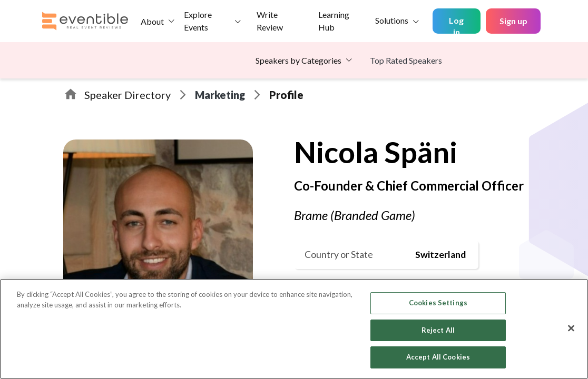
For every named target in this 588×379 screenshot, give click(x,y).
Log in (456, 24)
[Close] (571, 328)
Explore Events (198, 21)
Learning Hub (334, 21)
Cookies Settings (438, 303)
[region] (294, 329)
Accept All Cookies (438, 357)
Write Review (270, 21)
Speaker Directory (128, 95)
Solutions (392, 20)
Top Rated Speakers (406, 60)
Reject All (438, 330)
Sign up (513, 21)
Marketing (220, 95)
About (152, 21)
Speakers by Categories (298, 60)
